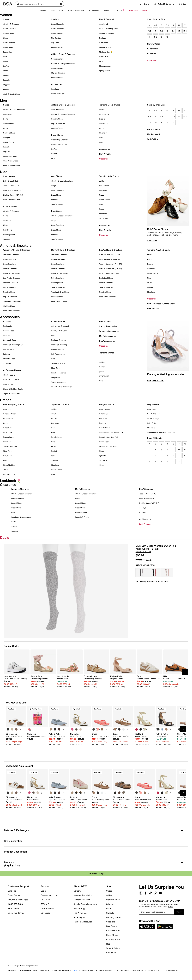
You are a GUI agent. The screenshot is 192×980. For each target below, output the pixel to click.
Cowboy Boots (113, 939)
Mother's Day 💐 (106, 52)
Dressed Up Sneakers (60, 140)
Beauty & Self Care (59, 331)
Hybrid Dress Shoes (59, 144)
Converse (103, 190)
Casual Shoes (9, 33)
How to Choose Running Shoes (161, 304)
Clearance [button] (133, 10)
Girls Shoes (56, 176)
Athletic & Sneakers (11, 24)
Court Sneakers (57, 59)
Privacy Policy (13, 970)
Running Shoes (57, 68)
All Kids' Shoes (10, 206)
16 (173, 122)
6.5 (179, 25)
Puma (101, 209)
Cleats (6, 225)
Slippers (6, 85)
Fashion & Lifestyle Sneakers (63, 63)
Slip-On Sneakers (58, 73)
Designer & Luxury (59, 340)
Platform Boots (113, 900)
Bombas (102, 367)
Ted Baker (103, 460)
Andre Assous (105, 409)
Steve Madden (9, 465)
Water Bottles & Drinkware (62, 387)
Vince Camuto (9, 474)
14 (161, 122)
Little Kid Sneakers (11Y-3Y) (110, 269)
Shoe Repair (79, 917)
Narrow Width (153, 44)
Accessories (105, 149)
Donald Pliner (105, 428)
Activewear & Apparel (60, 326)
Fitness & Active (58, 349)
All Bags (7, 321)
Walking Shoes (57, 77)
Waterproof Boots (10, 156)
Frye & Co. (7, 442)
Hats (53, 359)
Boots (6, 119)
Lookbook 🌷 (119, 10)
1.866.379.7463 (15, 904)
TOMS (6, 470)
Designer (103, 38)
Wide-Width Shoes (11, 161)
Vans (53, 474)
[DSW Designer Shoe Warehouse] (8, 4)
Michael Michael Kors (108, 446)
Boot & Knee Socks (11, 380)
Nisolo (102, 451)
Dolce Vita (7, 428)
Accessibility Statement (104, 970)
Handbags (55, 89)
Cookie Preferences (171, 970)
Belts (53, 335)
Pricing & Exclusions (139, 970)
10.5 (185, 31)
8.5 (161, 31)
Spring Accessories (108, 326)
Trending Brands (107, 353)
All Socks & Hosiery (12, 370)
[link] (16, 680)
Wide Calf (152, 54)
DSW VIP (45, 904)
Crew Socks (8, 384)
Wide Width (152, 49)
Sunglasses (56, 377)
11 (150, 37)
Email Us (12, 891)
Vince (102, 465)
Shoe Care (55, 368)
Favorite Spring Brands (14, 404)
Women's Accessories (109, 331)
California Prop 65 (155, 970)
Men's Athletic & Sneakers (63, 250)
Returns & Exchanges (18, 900)
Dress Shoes (8, 47)
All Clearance (145, 519)
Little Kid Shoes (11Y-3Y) (13, 190)
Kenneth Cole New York (109, 437)
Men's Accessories (108, 336)
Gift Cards (45, 913)
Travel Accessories (59, 382)
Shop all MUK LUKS (143, 552)
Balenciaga (104, 414)
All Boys (143, 508)
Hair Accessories (58, 354)
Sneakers (111, 922)
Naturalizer (8, 456)
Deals (145, 10)
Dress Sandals (57, 33)
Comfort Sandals (58, 29)
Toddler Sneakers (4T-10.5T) (111, 264)
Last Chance (145, 524)
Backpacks (8, 326)
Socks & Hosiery (58, 94)
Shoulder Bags (9, 359)
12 (161, 37)
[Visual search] (61, 4)
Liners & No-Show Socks (13, 389)
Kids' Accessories (107, 341)
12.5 (185, 116)
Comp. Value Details (122, 970)
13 (167, 37)
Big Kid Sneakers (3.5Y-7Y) (110, 273)
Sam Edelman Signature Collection (161, 432)
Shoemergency (105, 66)
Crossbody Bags (10, 340)
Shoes (6, 19)
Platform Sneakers (11, 283)
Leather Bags (8, 349)
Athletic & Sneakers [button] (76, 10)
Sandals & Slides (82, 517)
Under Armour (57, 470)
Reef (101, 142)
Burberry (103, 423)
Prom (101, 61)
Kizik (53, 432)
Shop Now (152, 240)
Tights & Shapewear (11, 394)
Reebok (150, 287)
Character (7, 220)
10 (179, 31)
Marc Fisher (8, 451)
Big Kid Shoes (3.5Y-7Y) (13, 195)
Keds (53, 428)
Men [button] (53, 10)
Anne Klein (8, 409)
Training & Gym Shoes (12, 301)
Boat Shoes (8, 114)
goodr (101, 371)
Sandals (6, 80)
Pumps (6, 75)
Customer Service (16, 913)
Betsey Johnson (10, 414)
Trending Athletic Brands (158, 250)
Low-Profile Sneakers (12, 278)
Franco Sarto (8, 437)
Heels (5, 61)
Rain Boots (8, 230)
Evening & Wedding (59, 345)
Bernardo (103, 418)
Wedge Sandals (57, 47)
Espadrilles (8, 52)
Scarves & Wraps (58, 363)
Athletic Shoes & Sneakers (63, 54)
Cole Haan (103, 123)
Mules (6, 71)
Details (171, 907)
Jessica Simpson (10, 446)
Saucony (55, 460)
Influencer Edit (105, 47)
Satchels (7, 354)
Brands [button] (106, 10)
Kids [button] (61, 10)
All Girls (142, 512)
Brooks (102, 119)
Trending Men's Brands (110, 105)
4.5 (156, 25)
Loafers (6, 66)
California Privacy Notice (29, 970)
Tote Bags (7, 363)
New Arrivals (104, 57)
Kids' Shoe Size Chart (12, 200)
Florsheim (103, 133)
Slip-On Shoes (57, 204)
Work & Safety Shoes (12, 94)
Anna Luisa (152, 409)
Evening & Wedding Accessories (166, 374)
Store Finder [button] (14, 908)
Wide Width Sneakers (12, 311)
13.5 (156, 122)
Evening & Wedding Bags (13, 345)
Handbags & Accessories (21, 517)
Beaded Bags (9, 331)
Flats (5, 57)
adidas (102, 109)
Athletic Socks (9, 375)
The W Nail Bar (80, 913)
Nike (101, 137)
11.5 (156, 37)
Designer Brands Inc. (83, 895)
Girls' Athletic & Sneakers (110, 255)
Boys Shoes (57, 211)
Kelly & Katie (153, 423)
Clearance (152, 60)
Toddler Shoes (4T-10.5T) (13, 186)
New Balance (105, 200)
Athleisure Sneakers (11, 255)
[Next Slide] (185, 672)
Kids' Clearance (146, 489)
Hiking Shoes (8, 142)
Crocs (102, 128)
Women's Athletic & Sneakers (17, 250)
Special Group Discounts (85, 904)
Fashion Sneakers (10, 269)
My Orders (45, 900)
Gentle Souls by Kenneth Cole (111, 432)
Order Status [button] (14, 895)
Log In (44, 891)
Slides (109, 895)
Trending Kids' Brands (109, 176)
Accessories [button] (94, 10)
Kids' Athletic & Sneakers (111, 250)
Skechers (103, 214)
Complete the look (156, 381)
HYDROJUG (104, 376)
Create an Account (49, 895)
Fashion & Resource (83, 922)
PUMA (150, 283)
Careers (77, 891)
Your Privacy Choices (83, 970)
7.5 (150, 31)
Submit (179, 912)
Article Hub (104, 24)
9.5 (173, 31)
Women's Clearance (20, 489)
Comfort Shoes (9, 43)
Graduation (104, 43)
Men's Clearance (83, 489)
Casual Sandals (57, 24)
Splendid (103, 456)
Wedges (6, 89)
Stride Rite (103, 218)
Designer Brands (107, 404)
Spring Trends (105, 71)
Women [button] (43, 10)
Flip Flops (55, 43)
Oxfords (54, 154)
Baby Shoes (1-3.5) (11, 181)
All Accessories (58, 321)
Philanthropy (79, 908)
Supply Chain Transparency (61, 970)
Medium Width (154, 134)
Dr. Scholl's (8, 432)
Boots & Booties (10, 29)
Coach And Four (154, 414)
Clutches (7, 335)
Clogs (5, 38)
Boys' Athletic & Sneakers (110, 259)
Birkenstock (104, 114)
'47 (100, 357)
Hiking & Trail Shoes (11, 273)
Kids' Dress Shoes (157, 229)
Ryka (53, 456)
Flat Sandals (56, 38)
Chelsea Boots (113, 931)
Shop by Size (9, 176)
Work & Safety (113, 948)
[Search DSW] (40, 4)
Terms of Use (45, 970)
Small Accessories (59, 373)
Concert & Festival (107, 33)
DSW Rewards (47, 908)
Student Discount (82, 900)
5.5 (167, 25)
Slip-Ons (7, 151)
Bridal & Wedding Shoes (109, 29)
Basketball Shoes (58, 259)
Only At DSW (153, 404)
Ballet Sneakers (10, 259)
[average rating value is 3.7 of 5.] (142, 560)
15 (167, 122)
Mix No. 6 (151, 428)
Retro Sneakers (9, 287)
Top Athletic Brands (60, 404)
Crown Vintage (153, 418)
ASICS (150, 259)
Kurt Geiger (104, 442)
